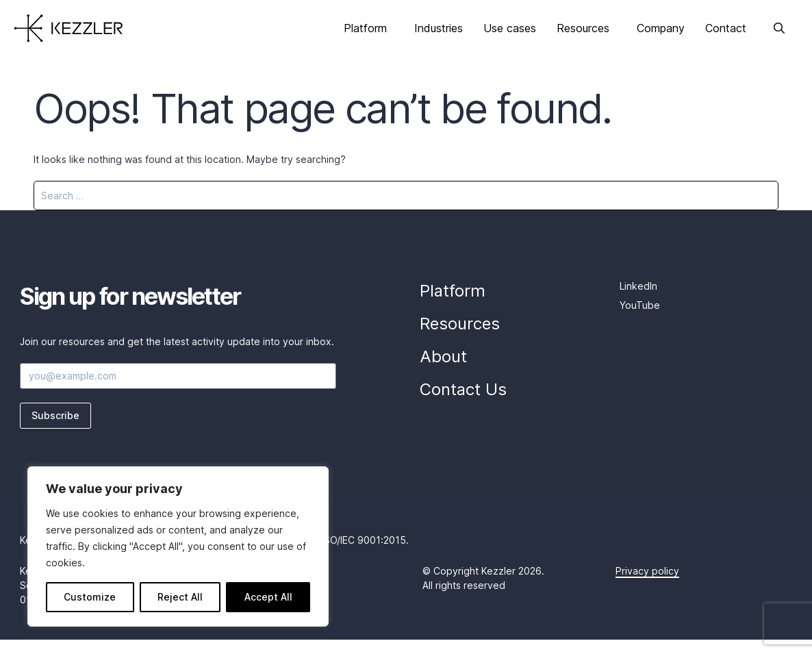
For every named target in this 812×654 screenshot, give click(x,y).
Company (661, 28)
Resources (583, 28)
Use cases (510, 28)
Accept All (268, 597)
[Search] (759, 196)
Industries (439, 28)
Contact (726, 28)
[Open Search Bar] (779, 28)
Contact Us (463, 389)
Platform (365, 28)
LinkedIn (638, 286)
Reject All (180, 597)
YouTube (640, 305)
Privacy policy (647, 571)
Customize (90, 597)
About (443, 356)
